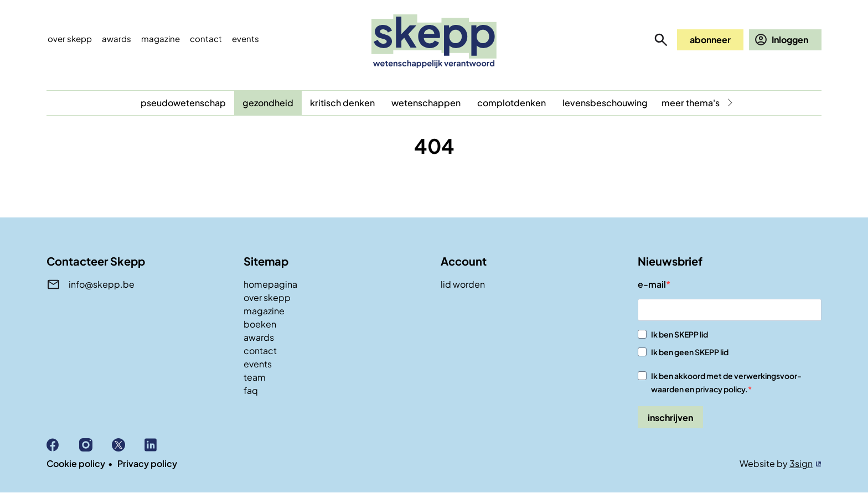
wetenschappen (426, 103)
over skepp (267, 297)
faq (251, 390)
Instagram (95, 445)
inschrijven (670, 417)
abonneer (710, 40)
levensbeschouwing (605, 103)
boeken (260, 324)
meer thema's (691, 103)
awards (259, 337)
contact (260, 351)
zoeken (661, 40)
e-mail (652, 284)
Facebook (63, 445)
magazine (264, 311)
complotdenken (512, 103)
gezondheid (268, 103)
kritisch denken (342, 103)
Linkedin (161, 445)
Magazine (161, 38)
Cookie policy (76, 463)
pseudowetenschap (183, 103)
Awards (117, 38)
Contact (206, 38)
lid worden (463, 284)
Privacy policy (147, 463)
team (255, 377)
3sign (801, 463)
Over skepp (70, 38)
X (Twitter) (128, 445)
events (246, 38)
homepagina (270, 284)
